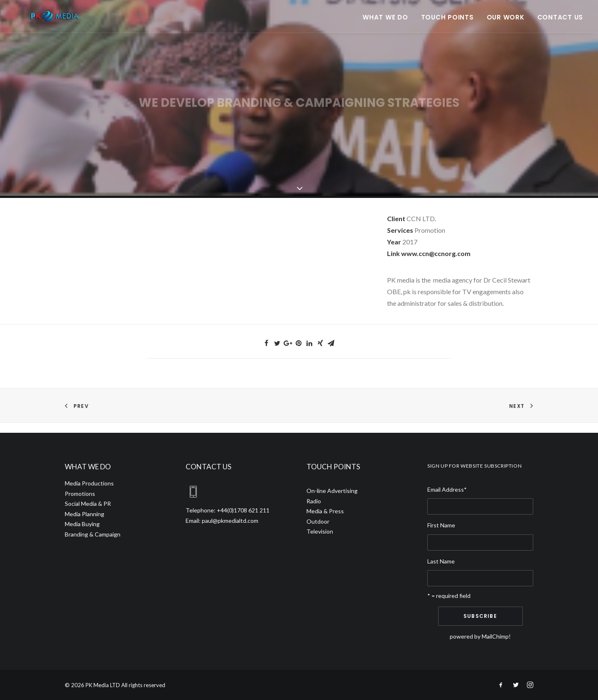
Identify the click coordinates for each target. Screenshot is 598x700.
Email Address (447, 489)
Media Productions (89, 483)
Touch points (447, 23)
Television (320, 531)
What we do (385, 23)
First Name (441, 525)
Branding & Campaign (93, 534)
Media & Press (325, 511)
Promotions (80, 494)
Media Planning (85, 514)
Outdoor (318, 521)
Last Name (441, 561)
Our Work (506, 23)
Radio (314, 501)
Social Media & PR (88, 504)
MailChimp (495, 636)
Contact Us (560, 23)
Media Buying (82, 524)
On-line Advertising (332, 491)
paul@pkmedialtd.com (230, 521)
